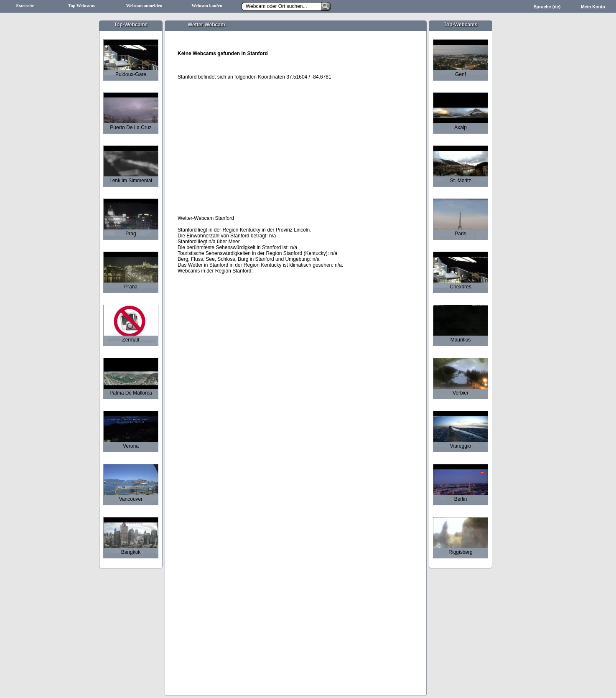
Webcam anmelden (144, 6)
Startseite (25, 6)
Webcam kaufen (207, 6)
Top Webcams (81, 6)
